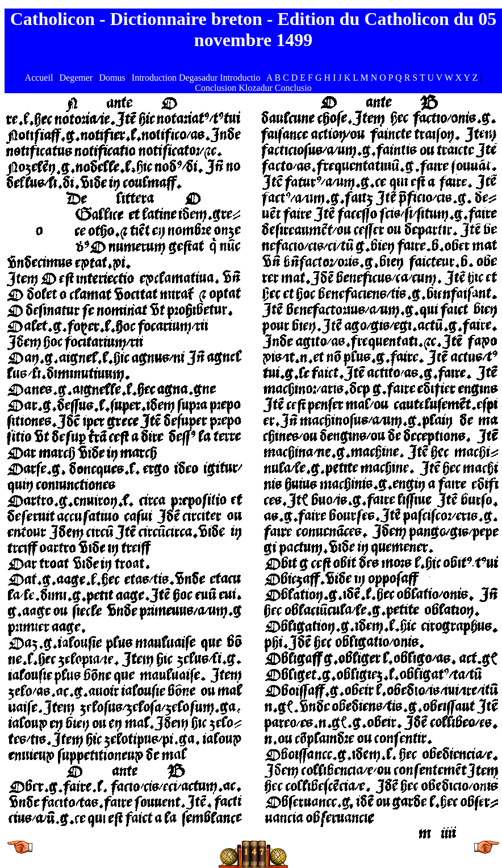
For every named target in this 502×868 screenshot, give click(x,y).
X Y (463, 78)
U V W (440, 78)
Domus (112, 78)
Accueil (39, 78)
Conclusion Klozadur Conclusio (253, 88)
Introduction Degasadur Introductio (196, 78)
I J (337, 78)
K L (352, 78)
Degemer (76, 78)
